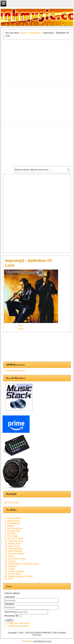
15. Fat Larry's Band (14, 554)
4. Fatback (10, 526)
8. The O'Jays (11, 536)
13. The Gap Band (13, 549)
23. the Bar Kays (13, 574)
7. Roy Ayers (11, 534)
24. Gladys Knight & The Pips (19, 576)
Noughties (35, 33)
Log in (9, 620)
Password (9, 604)
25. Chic (8, 579)
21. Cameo (10, 569)
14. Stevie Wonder (13, 551)
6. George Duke (12, 531)
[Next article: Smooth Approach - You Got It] (21, 329)
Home (23, 33)
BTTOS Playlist (12, 503)
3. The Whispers (12, 523)
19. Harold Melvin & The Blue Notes (22, 564)
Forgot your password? (18, 626)
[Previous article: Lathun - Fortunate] (21, 326)
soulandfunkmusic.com (42, 641)
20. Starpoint (11, 566)
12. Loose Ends (12, 546)
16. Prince (9, 556)
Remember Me (12, 616)
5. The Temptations (14, 528)
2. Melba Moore (12, 521)
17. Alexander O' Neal (15, 559)
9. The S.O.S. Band (14, 539)
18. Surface (10, 561)
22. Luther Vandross (14, 571)
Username (9, 597)
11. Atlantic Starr (12, 544)
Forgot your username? (19, 623)
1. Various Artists (13, 518)
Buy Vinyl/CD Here (16, 371)
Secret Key (10, 612)
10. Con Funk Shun (14, 541)
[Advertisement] (37, 213)
